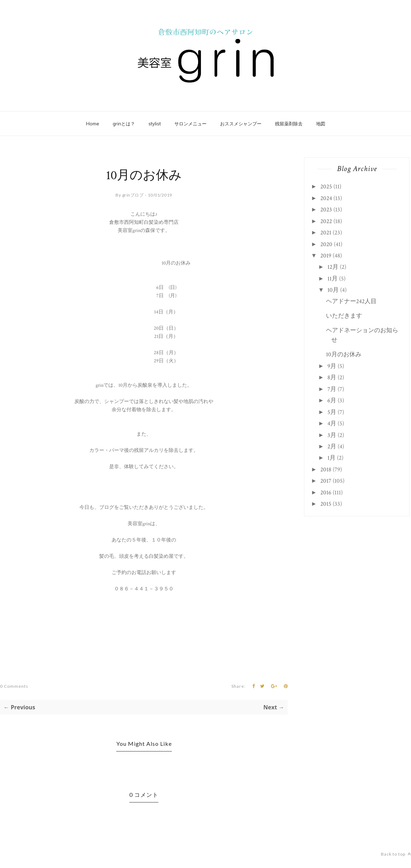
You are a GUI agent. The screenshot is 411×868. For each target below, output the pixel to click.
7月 (332, 389)
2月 (332, 447)
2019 (326, 256)
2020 (326, 244)
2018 (326, 470)
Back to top (396, 854)
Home (93, 124)
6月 (332, 401)
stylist (155, 124)
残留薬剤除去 (289, 124)
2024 (326, 198)
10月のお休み (344, 354)
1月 (331, 458)
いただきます (344, 316)
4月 (332, 424)
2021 (326, 233)
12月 (333, 267)
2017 (326, 481)
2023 (326, 210)
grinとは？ (124, 124)
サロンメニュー (190, 124)
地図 (321, 124)
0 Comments (14, 686)
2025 (326, 187)
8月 (332, 378)
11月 (333, 279)
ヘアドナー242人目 (351, 301)
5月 (332, 412)
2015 (326, 504)
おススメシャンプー (241, 124)
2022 (326, 221)
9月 (332, 366)
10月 (333, 290)
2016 (326, 493)
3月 (332, 435)
